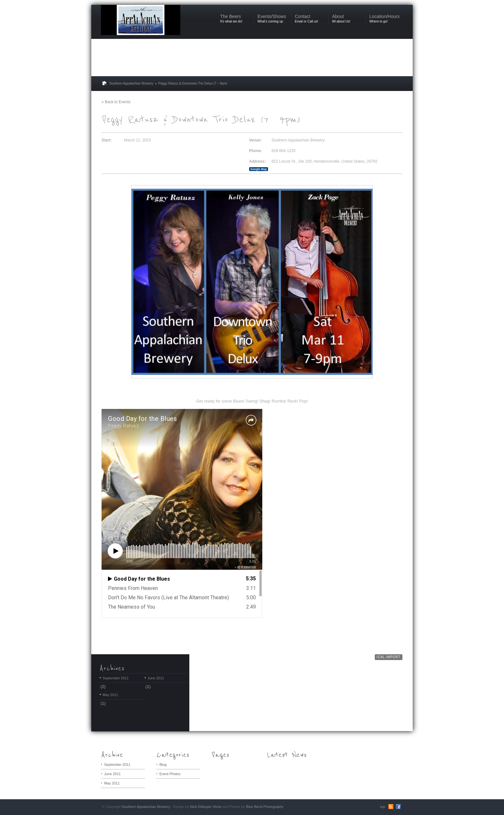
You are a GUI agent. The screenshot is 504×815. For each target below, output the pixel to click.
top (383, 807)
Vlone (217, 807)
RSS (391, 807)
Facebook (398, 807)
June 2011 (156, 678)
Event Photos (170, 774)
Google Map (259, 169)
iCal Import (389, 657)
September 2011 (116, 678)
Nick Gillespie (201, 807)
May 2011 (110, 695)
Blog (163, 765)
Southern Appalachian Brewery (131, 83)
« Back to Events (116, 102)
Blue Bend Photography (265, 807)
